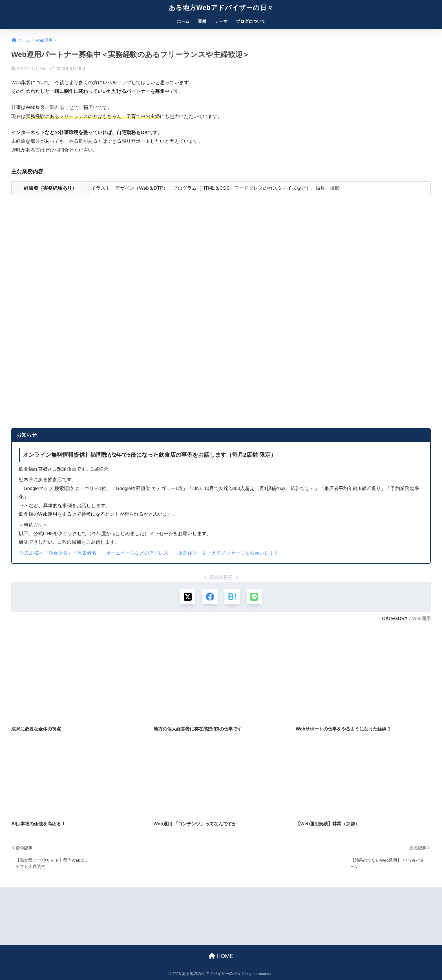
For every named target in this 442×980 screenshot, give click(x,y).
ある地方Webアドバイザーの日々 (221, 8)
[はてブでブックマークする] (232, 597)
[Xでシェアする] (187, 597)
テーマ (221, 21)
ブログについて (251, 21)
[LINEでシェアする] (255, 597)
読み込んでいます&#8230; (110, 309)
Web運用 (421, 619)
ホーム (183, 21)
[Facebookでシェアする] (210, 597)
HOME (221, 956)
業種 (202, 21)
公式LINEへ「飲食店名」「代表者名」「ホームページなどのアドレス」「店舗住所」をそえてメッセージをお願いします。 (151, 553)
